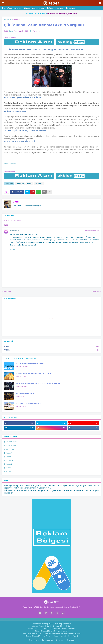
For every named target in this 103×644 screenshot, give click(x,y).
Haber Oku (9, 453)
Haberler (39, 184)
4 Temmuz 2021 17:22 (92, 231)
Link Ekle (70, 8)
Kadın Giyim (55, 626)
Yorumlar (31, 358)
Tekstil (38, 633)
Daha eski (96, 292)
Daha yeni (7, 292)
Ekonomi (17, 20)
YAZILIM (51, 350)
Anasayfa (34, 640)
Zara (16, 202)
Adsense (14, 231)
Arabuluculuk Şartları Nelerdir (29, 403)
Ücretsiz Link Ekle (55, 8)
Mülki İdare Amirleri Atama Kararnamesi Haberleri (38, 383)
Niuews (31, 629)
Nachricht (39, 629)
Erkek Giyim (66, 626)
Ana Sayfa (8, 20)
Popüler (8, 358)
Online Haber (10, 442)
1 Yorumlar (36, 31)
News (52, 629)
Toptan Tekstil (46, 636)
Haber (29, 184)
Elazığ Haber (10, 446)
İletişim (60, 640)
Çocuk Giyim (48, 633)
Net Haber (9, 449)
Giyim (38, 631)
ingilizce (26, 619)
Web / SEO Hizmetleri (11, 8)
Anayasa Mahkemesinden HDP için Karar (34, 373)
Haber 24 (9, 460)
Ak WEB (52, 318)
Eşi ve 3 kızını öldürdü (25, 393)
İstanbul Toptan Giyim (41, 626)
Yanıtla (13, 249)
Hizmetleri (34, 8)
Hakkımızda (47, 640)
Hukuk (7, 468)
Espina (58, 629)
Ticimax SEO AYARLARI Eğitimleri (30, 363)
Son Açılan (19, 358)
